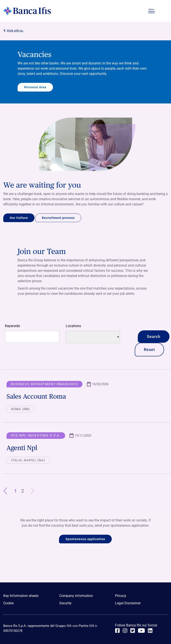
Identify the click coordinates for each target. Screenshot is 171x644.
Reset (149, 350)
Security (65, 603)
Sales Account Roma (36, 396)
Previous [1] (8, 491)
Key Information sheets (21, 596)
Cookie (8, 603)
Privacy (121, 596)
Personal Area (35, 87)
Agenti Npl (22, 448)
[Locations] (93, 337)
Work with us (14, 30)
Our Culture (19, 218)
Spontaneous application (85, 539)
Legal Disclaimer (128, 603)
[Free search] (32, 337)
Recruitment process (58, 218)
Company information (76, 596)
